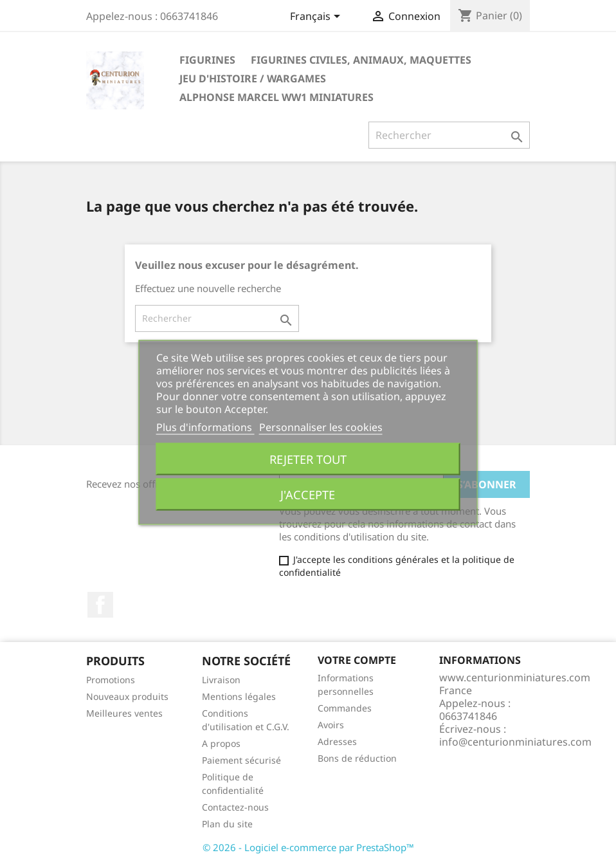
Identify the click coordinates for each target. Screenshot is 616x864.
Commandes (345, 708)
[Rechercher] (449, 135)
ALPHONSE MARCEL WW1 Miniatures (276, 97)
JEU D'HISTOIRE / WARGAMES (253, 78)
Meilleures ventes (124, 713)
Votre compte (357, 660)
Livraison (221, 680)
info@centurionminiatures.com (515, 742)
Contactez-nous (235, 807)
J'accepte (308, 494)
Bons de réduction (357, 758)
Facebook (100, 605)
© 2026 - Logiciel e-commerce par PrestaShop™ (308, 847)
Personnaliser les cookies (321, 427)
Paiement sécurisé (241, 760)
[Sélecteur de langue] (317, 17)
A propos (221, 743)
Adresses (337, 741)
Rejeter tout (308, 458)
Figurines (207, 60)
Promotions (111, 680)
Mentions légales (239, 696)
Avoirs (331, 725)
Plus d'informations (205, 427)
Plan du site (227, 824)
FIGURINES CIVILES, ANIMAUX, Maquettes (361, 60)
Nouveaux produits (127, 696)
